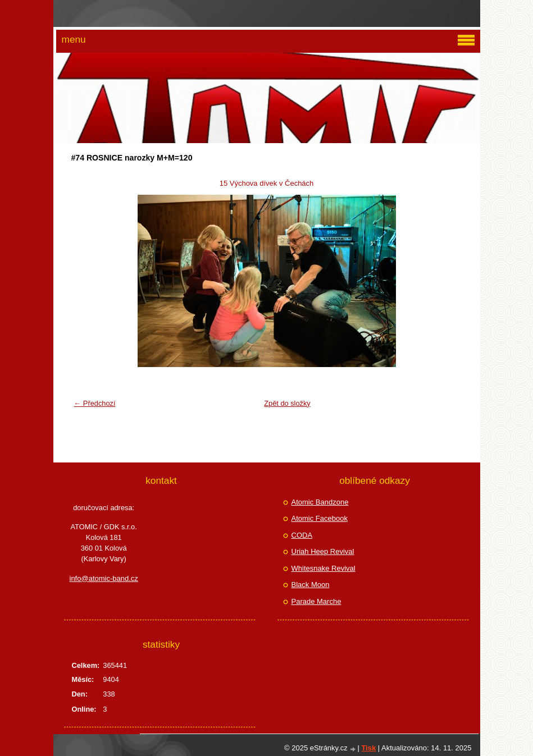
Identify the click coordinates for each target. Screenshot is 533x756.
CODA (302, 535)
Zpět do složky (287, 403)
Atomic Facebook (320, 518)
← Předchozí (95, 403)
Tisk (368, 748)
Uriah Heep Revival (323, 551)
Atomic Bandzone (320, 502)
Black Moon (311, 585)
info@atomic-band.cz (104, 578)
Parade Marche (316, 601)
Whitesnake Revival (324, 568)
